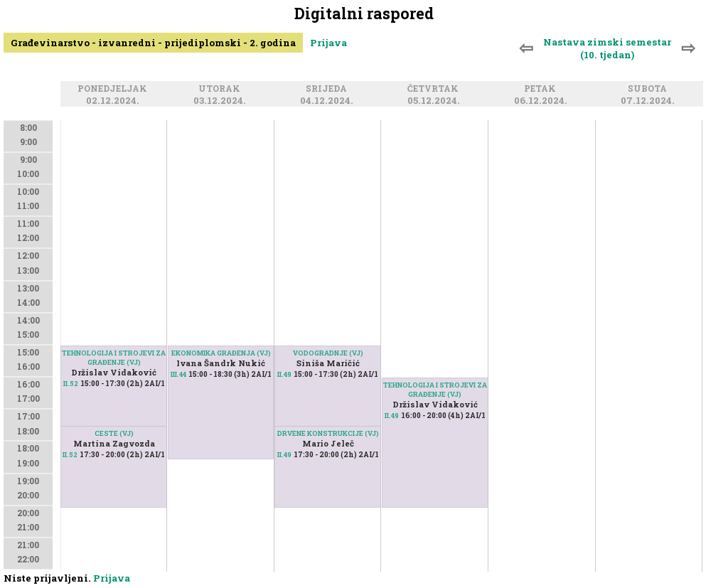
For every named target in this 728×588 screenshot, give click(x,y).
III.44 (178, 374)
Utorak (221, 89)
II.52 (70, 455)
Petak (542, 89)
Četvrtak (435, 89)
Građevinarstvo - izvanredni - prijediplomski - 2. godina (153, 43)
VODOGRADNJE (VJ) (328, 353)
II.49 (284, 374)
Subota (649, 89)
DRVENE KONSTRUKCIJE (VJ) (328, 433)
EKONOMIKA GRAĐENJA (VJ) (221, 353)
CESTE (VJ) (114, 433)
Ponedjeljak (114, 89)
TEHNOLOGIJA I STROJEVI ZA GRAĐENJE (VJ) (114, 358)
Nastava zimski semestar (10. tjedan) (607, 48)
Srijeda (328, 89)
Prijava (328, 43)
